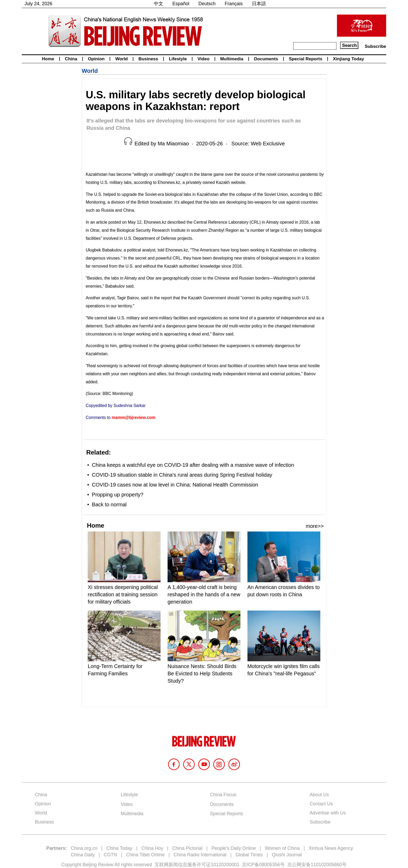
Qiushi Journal (287, 855)
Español (181, 4)
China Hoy (152, 848)
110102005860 (326, 865)
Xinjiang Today (349, 59)
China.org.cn (84, 848)
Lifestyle (178, 59)
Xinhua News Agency (331, 848)
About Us (319, 795)
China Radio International (200, 855)
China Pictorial (187, 848)
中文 (158, 4)
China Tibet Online (145, 855)
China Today (119, 848)
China (71, 59)
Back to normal (109, 504)
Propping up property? (118, 495)
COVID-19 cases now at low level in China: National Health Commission (175, 485)
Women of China (282, 848)
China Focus (223, 795)
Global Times (249, 855)
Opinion (96, 59)
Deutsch (207, 4)
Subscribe (375, 46)
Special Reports (306, 59)
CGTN (110, 855)
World (122, 59)
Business (148, 59)
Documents (266, 59)
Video (203, 59)
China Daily (83, 855)
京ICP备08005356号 (263, 865)
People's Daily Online (234, 848)
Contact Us (321, 804)
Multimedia (232, 59)
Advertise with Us (328, 813)
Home (48, 59)
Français (234, 4)
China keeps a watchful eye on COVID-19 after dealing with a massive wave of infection (193, 465)
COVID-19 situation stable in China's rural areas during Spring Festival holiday (182, 475)
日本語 (259, 4)
